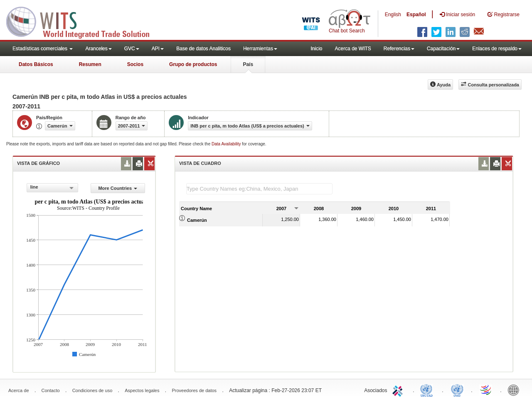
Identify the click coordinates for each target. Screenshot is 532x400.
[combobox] (52, 188)
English (393, 15)
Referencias (399, 49)
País (248, 64)
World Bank (515, 390)
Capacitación (443, 49)
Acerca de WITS (353, 49)
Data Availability (227, 144)
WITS (83, 21)
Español (416, 15)
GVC (132, 49)
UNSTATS (457, 390)
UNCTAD (428, 390)
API (158, 49)
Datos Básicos (36, 64)
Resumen (90, 64)
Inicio (316, 49)
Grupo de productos (193, 64)
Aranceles (98, 49)
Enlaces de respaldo (497, 49)
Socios (135, 64)
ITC (399, 390)
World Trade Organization (486, 390)
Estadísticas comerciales (43, 49)
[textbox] (259, 189)
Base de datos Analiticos (203, 49)
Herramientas (260, 49)
